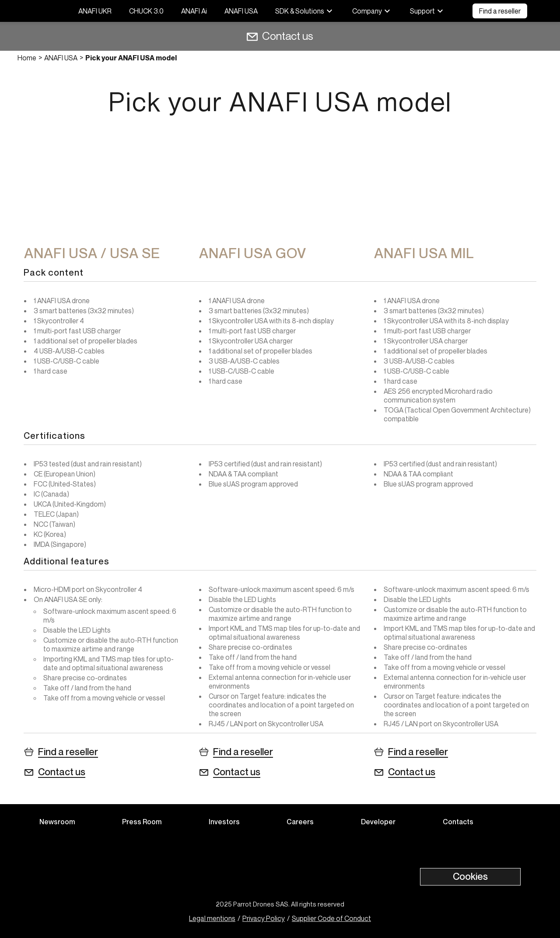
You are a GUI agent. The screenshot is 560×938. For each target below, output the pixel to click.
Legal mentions (212, 918)
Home (27, 58)
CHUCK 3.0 (146, 11)
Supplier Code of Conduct (331, 918)
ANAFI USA (241, 11)
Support (428, 11)
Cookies (470, 876)
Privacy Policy (264, 918)
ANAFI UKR (95, 11)
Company (372, 11)
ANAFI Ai (194, 11)
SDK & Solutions (305, 11)
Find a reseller (500, 11)
